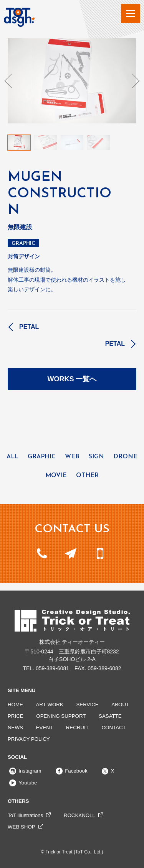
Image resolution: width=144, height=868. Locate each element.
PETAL (29, 327)
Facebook (71, 771)
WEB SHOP (22, 827)
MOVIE (56, 476)
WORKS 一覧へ (72, 379)
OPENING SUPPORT (61, 716)
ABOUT (120, 705)
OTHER (87, 476)
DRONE (125, 457)
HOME (15, 705)
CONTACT (113, 728)
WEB (72, 457)
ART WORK (50, 705)
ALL (12, 457)
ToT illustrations (25, 815)
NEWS (15, 728)
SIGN (96, 457)
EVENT (45, 728)
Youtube (22, 783)
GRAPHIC (23, 244)
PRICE (16, 716)
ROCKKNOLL (79, 815)
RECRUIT (77, 728)
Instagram (24, 771)
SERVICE (88, 705)
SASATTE (110, 716)
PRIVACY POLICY (29, 739)
